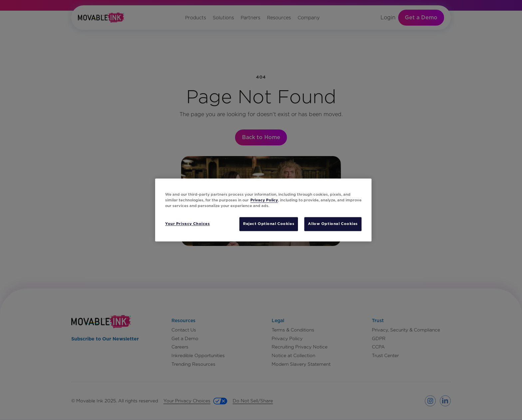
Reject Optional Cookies (269, 224)
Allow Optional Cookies (333, 224)
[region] (263, 210)
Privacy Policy (264, 200)
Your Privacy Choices (187, 224)
